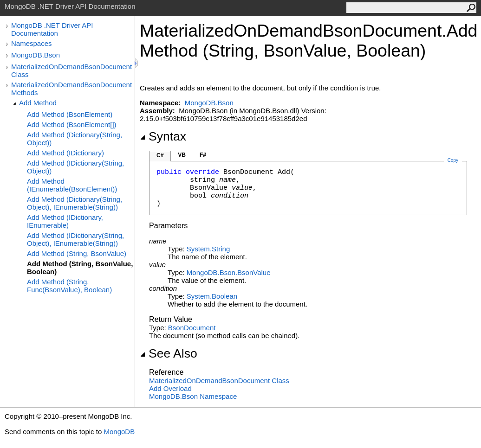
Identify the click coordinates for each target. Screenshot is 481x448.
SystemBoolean (212, 296)
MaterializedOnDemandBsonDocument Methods (71, 89)
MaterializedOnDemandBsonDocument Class (71, 70)
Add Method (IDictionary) (65, 153)
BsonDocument (192, 328)
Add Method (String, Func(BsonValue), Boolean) (69, 286)
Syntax (163, 136)
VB (182, 155)
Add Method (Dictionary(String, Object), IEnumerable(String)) (75, 203)
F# (203, 155)
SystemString (208, 249)
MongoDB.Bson (36, 55)
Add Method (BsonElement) (70, 114)
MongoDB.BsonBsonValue (229, 272)
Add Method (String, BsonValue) (77, 253)
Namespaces (32, 43)
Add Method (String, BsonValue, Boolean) (80, 268)
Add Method (38, 103)
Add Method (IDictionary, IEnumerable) (65, 221)
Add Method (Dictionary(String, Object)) (75, 139)
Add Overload (170, 388)
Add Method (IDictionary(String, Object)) (75, 167)
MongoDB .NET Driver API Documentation (52, 29)
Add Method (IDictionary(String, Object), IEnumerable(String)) (75, 239)
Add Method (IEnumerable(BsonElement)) (72, 185)
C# (160, 155)
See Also (169, 353)
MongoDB (119, 432)
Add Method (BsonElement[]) (72, 125)
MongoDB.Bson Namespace (193, 396)
